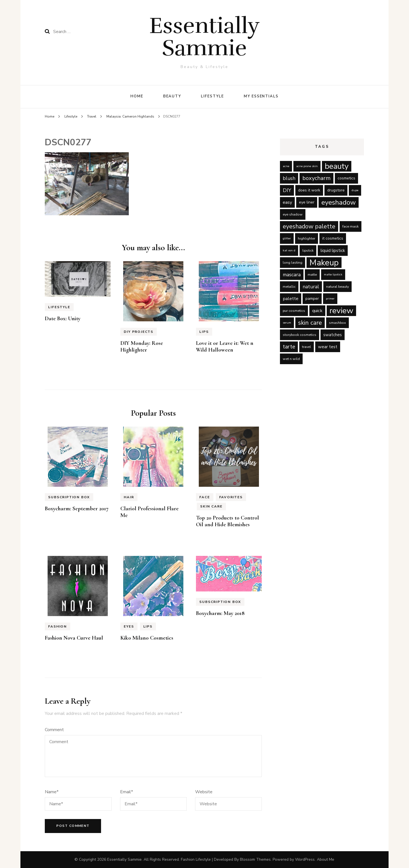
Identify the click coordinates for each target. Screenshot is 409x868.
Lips (204, 332)
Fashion (58, 626)
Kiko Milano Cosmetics (147, 638)
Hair (129, 497)
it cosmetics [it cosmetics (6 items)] (333, 238)
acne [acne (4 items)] (286, 166)
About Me (326, 859)
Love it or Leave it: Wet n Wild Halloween (225, 347)
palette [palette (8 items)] (291, 299)
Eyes (129, 626)
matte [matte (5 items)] (312, 274)
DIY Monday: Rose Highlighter (142, 347)
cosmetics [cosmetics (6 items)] (346, 178)
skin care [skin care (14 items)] (310, 323)
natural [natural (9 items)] (311, 287)
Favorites (231, 497)
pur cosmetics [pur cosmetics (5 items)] (294, 311)
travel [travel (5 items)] (307, 347)
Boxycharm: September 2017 (77, 509)
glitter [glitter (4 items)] (287, 238)
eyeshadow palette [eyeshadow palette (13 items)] (309, 226)
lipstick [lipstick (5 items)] (308, 250)
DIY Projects (139, 332)
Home (137, 96)
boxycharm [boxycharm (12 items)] (316, 178)
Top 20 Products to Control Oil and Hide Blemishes (227, 521)
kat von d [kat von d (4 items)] (289, 250)
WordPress (305, 859)
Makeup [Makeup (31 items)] (324, 263)
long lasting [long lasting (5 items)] (293, 262)
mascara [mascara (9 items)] (292, 275)
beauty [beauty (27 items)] (337, 166)
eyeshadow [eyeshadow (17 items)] (339, 202)
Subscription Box (69, 497)
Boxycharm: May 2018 (220, 613)
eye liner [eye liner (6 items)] (307, 202)
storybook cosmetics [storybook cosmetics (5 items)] (300, 335)
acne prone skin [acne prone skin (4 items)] (307, 166)
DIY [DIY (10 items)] (287, 190)
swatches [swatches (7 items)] (333, 335)
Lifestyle (212, 96)
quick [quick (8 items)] (317, 311)
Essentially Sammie (205, 37)
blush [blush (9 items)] (289, 178)
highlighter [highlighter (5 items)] (307, 238)
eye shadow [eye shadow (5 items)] (293, 214)
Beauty (172, 96)
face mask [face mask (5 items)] (350, 226)
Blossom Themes (255, 859)
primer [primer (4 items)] (330, 299)
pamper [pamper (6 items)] (312, 299)
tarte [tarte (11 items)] (289, 347)
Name (52, 792)
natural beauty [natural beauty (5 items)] (337, 286)
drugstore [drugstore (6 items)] (336, 190)
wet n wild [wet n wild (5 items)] (291, 359)
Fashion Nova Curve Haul (74, 638)
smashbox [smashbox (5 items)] (337, 323)
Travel (92, 116)
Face (205, 497)
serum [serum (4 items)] (287, 323)
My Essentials (261, 96)
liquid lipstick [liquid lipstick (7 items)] (333, 251)
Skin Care (211, 506)
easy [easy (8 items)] (287, 202)
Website (204, 792)
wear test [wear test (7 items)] (328, 347)
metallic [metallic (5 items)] (289, 286)
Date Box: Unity (63, 319)
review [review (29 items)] (341, 311)
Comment (54, 730)
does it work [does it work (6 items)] (309, 190)
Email (127, 792)
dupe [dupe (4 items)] (355, 190)
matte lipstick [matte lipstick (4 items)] (333, 274)
